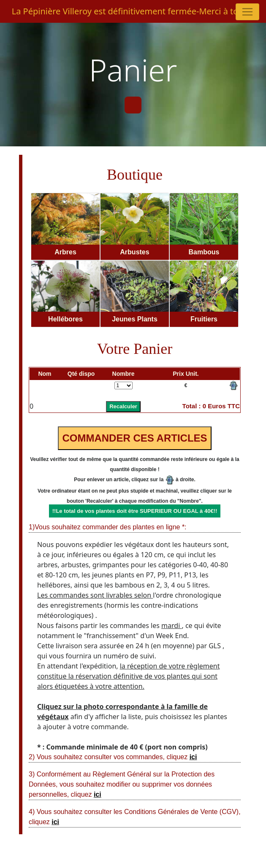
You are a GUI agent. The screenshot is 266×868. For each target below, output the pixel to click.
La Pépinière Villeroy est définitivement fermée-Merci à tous (130, 11)
